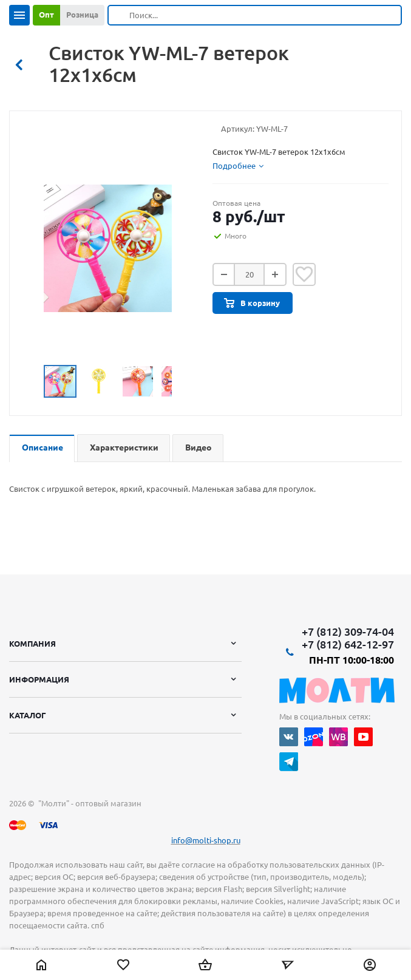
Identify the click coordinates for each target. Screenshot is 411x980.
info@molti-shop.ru (206, 840)
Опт (46, 15)
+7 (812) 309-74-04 (348, 631)
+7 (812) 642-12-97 (348, 644)
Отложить (304, 274)
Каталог (28, 715)
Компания (32, 644)
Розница (82, 15)
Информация (39, 679)
